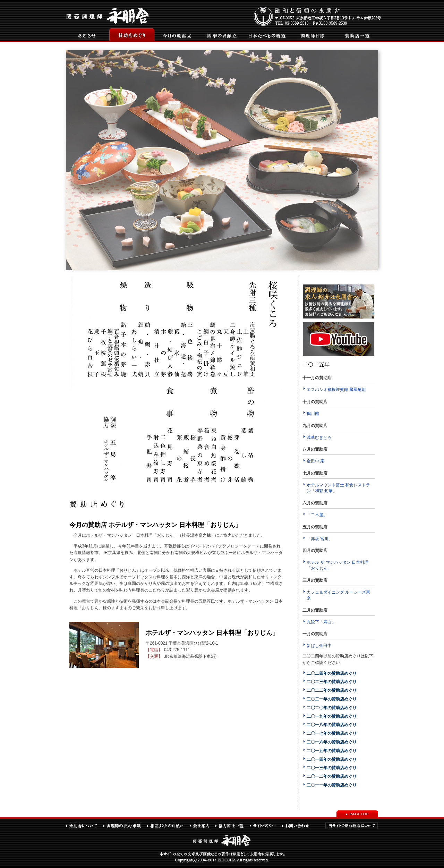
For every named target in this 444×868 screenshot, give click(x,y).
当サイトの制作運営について (352, 826)
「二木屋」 (317, 515)
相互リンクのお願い (168, 826)
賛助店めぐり (132, 35)
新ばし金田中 (319, 646)
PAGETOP (357, 814)
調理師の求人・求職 (125, 826)
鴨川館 (313, 414)
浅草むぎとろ (319, 437)
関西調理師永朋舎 (108, 15)
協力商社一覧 (232, 826)
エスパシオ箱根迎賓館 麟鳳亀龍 (336, 390)
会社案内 (202, 826)
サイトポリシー (266, 826)
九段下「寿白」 (321, 622)
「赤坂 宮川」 (320, 539)
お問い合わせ (299, 826)
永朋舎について (84, 826)
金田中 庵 (315, 461)
